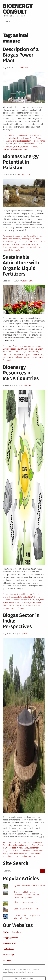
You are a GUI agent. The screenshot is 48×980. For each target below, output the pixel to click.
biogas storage (16, 147)
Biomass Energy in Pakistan (14, 242)
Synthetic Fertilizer (31, 352)
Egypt (37, 600)
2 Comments (22, 608)
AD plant (13, 138)
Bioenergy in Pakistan (30, 239)
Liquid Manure (23, 349)
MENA (33, 603)
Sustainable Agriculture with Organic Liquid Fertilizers (21, 265)
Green (25, 346)
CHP (10, 141)
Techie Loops (9, 955)
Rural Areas (19, 853)
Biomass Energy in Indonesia (26, 909)
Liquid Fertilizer (9, 349)
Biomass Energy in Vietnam (25, 902)
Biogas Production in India (20, 845)
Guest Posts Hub (10, 943)
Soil (21, 352)
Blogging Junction (10, 938)
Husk (23, 244)
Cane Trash (15, 244)
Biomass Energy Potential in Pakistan (21, 162)
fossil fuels (21, 856)
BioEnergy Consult (18, 9)
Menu (8, 22)
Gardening (17, 346)
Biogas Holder (23, 138)
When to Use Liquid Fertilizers (15, 357)
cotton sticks (32, 247)
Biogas (6, 135)
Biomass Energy (19, 236)
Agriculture (7, 236)
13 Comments (24, 149)
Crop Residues (37, 851)
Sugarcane (7, 247)
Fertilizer (16, 141)
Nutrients (33, 349)
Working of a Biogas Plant (25, 144)
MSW (28, 244)
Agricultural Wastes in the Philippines (30, 885)
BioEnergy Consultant (12, 932)
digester (15, 149)
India (11, 853)
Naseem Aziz (24, 175)
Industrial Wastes (16, 603)
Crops (39, 346)
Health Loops (9, 949)
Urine (14, 355)
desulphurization (30, 147)
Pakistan (34, 244)
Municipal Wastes (14, 605)
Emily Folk (23, 633)
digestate (7, 149)
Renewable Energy (26, 135)
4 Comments (31, 856)
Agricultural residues (12, 239)
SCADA (11, 144)
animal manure (19, 247)
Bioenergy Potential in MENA (21, 597)
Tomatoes (7, 355)
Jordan (27, 603)
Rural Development (33, 853)
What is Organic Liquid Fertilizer (30, 355)
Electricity (13, 135)
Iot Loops (7, 960)
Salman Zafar (23, 67)
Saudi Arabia (28, 605)
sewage (13, 608)
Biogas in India (17, 848)
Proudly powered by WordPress (16, 970)
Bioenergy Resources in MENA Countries (21, 373)
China (26, 848)
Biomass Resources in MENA (22, 600)
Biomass (6, 600)
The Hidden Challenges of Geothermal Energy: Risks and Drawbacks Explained (26, 895)
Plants (15, 352)
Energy (6, 853)
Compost (32, 346)
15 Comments (14, 250)
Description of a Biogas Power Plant (21, 55)
